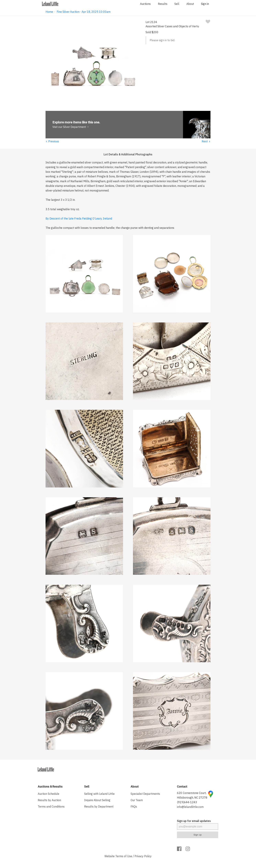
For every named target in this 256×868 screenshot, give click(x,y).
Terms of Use (124, 856)
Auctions (145, 4)
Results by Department (99, 806)
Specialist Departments (145, 794)
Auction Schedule (49, 794)
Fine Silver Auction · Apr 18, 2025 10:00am (84, 12)
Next (206, 141)
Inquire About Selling (97, 800)
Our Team (137, 800)
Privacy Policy (143, 856)
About (190, 4)
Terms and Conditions (51, 806)
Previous (52, 141)
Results (163, 4)
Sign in (205, 4)
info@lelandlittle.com (190, 807)
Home (49, 12)
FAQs (134, 806)
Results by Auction (49, 800)
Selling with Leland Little (99, 794)
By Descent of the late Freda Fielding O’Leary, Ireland (79, 218)
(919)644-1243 (187, 802)
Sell (177, 4)
